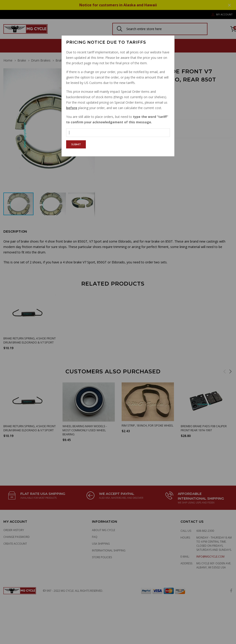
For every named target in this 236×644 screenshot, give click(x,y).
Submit (76, 144)
